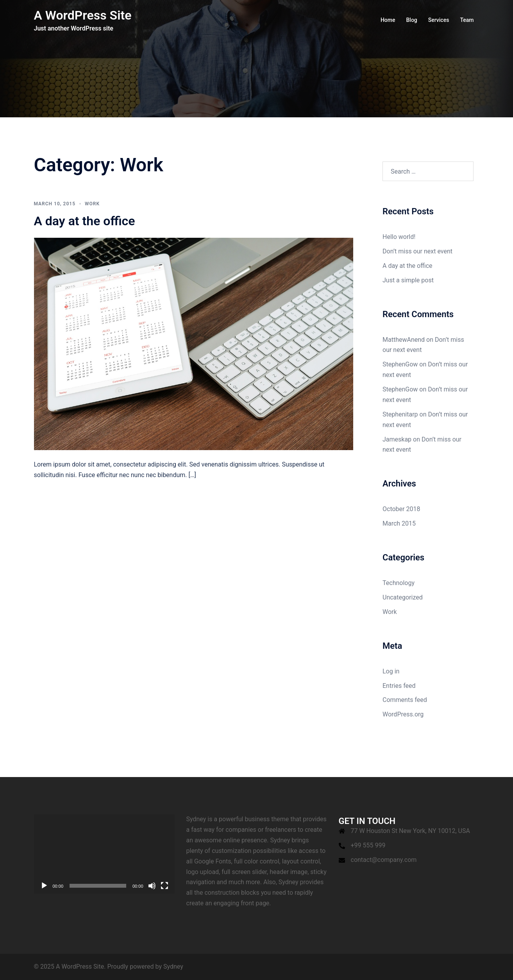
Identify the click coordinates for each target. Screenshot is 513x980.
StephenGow (400, 364)
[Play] (44, 886)
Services (439, 20)
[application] (104, 854)
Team (467, 20)
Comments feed (405, 700)
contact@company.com (384, 860)
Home (388, 20)
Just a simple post (408, 280)
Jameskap (397, 439)
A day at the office (85, 221)
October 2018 (401, 509)
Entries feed (399, 686)
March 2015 (399, 523)
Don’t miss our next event (417, 251)
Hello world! (399, 237)
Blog (412, 20)
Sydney (173, 967)
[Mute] (152, 886)
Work (92, 204)
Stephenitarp (400, 414)
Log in (391, 671)
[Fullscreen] (164, 886)
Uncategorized (403, 597)
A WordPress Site (83, 15)
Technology (399, 583)
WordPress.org (403, 714)
